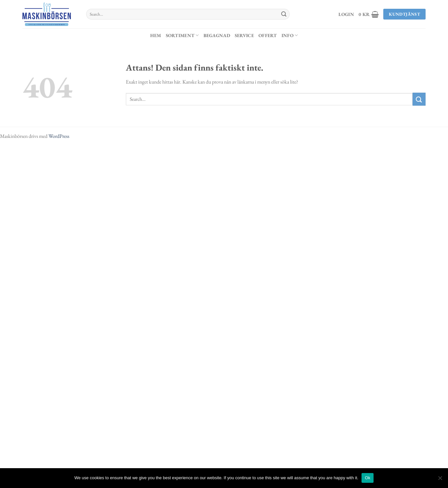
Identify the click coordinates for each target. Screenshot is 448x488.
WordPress (59, 136)
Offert (268, 35)
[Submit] (284, 14)
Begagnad (217, 35)
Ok (368, 478)
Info (290, 35)
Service (244, 35)
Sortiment (182, 35)
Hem (156, 35)
